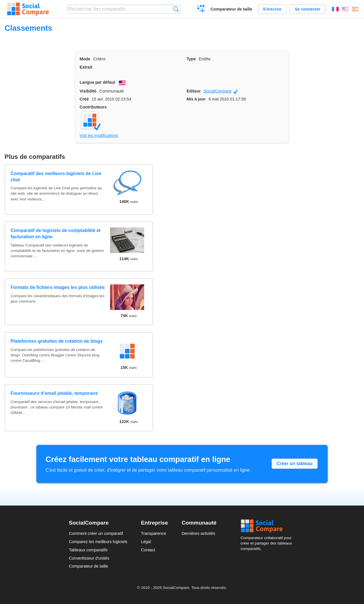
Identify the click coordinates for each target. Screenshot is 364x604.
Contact (148, 550)
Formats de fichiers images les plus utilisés (58, 287)
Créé (84, 99)
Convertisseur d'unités (89, 558)
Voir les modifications (99, 135)
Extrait (86, 67)
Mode (85, 59)
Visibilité (88, 91)
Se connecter (307, 9)
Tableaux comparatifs (88, 550)
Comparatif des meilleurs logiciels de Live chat (56, 177)
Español (355, 9)
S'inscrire (272, 9)
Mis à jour (196, 99)
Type (191, 59)
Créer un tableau (295, 464)
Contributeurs (93, 107)
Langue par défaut (97, 82)
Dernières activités (198, 533)
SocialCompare (221, 91)
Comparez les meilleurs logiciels (98, 542)
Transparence (154, 533)
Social (268, 526)
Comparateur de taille (231, 9)
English (345, 9)
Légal (146, 542)
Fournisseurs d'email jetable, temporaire (54, 393)
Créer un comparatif (201, 10)
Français (335, 9)
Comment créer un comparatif (96, 533)
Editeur (194, 91)
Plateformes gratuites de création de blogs (57, 341)
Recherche (176, 9)
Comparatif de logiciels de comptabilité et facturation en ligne (56, 234)
